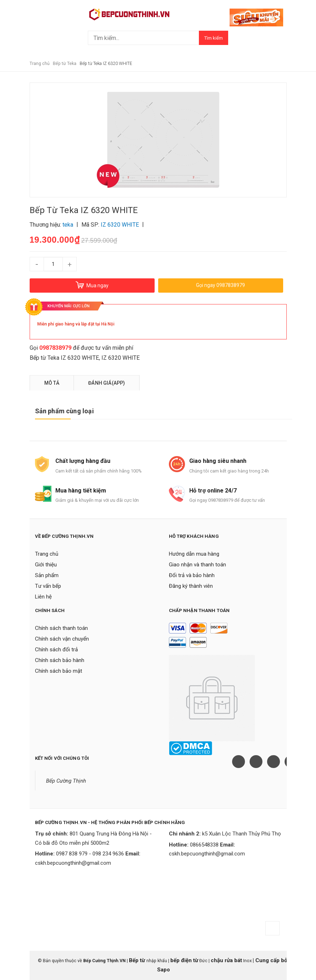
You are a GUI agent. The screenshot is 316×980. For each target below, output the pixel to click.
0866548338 (204, 845)
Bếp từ (138, 960)
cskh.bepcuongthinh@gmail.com (73, 863)
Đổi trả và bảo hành (192, 575)
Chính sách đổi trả (56, 650)
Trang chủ (47, 554)
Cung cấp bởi (271, 960)
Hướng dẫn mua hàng (194, 554)
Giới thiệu (46, 565)
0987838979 (55, 348)
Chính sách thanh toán (61, 628)
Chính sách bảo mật (59, 671)
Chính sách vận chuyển (62, 639)
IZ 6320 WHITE (121, 358)
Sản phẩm (47, 575)
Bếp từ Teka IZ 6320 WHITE (64, 358)
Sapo (164, 970)
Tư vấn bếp (48, 586)
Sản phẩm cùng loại (64, 411)
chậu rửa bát (226, 960)
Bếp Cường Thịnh (66, 781)
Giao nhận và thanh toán (197, 565)
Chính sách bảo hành (60, 660)
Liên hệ (43, 597)
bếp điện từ (184, 960)
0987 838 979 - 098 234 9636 (90, 854)
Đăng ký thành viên (191, 586)
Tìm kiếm (214, 38)
